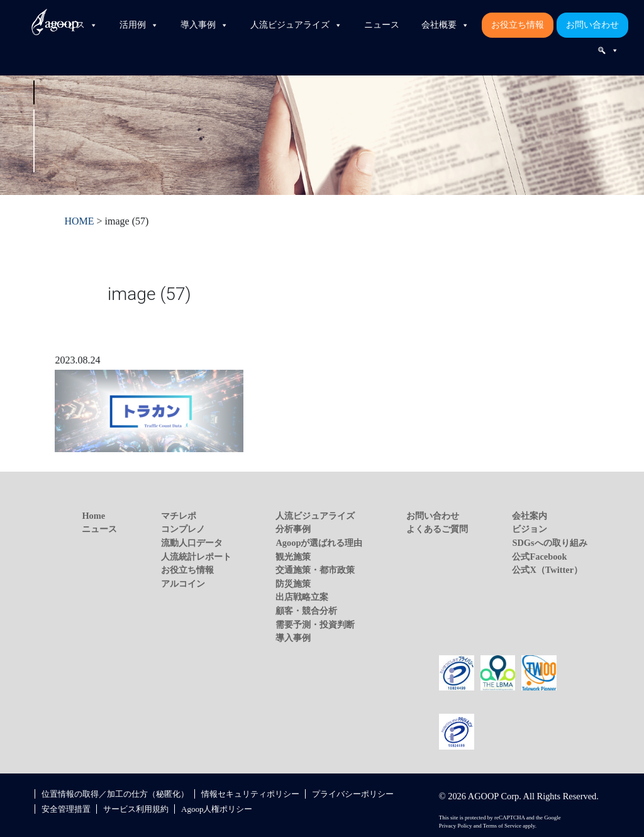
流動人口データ (192, 543)
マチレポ (179, 516)
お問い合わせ (592, 25)
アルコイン (183, 584)
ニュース (382, 25)
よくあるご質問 (437, 529)
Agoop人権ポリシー (217, 809)
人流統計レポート (196, 557)
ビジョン (530, 529)
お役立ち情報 (518, 25)
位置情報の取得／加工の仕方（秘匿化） (115, 794)
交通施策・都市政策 (315, 570)
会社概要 (445, 25)
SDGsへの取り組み (549, 543)
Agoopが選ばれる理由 (319, 543)
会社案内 (530, 516)
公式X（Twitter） (547, 570)
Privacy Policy (456, 826)
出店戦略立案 (302, 597)
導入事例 (204, 25)
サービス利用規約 (136, 809)
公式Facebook (539, 557)
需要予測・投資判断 (315, 624)
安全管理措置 (66, 809)
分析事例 (293, 529)
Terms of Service (502, 826)
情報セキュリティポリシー (250, 794)
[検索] (608, 50)
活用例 (139, 25)
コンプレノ (183, 529)
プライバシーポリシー (353, 794)
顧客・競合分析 (306, 611)
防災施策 (293, 584)
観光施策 (293, 557)
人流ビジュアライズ (296, 25)
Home (93, 516)
